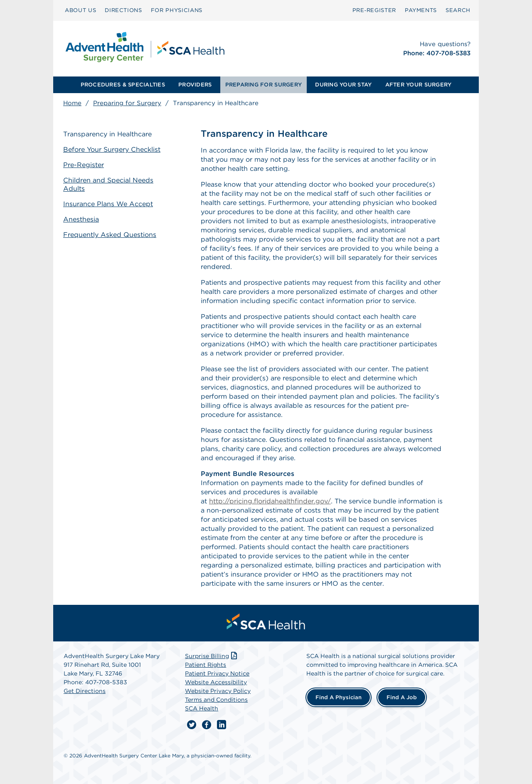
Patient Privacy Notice (217, 673)
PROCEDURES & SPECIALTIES (123, 85)
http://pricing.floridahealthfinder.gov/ (270, 501)
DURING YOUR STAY (343, 85)
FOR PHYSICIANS (177, 10)
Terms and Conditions (216, 700)
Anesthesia (81, 219)
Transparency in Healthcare (107, 134)
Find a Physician (339, 697)
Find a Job (402, 697)
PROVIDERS (195, 85)
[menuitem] (80, 10)
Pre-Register (84, 165)
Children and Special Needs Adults (108, 185)
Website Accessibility (216, 682)
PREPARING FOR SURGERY (264, 85)
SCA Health (202, 708)
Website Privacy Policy (218, 691)
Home (72, 103)
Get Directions (85, 691)
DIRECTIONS (123, 10)
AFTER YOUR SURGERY (419, 85)
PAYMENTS (421, 10)
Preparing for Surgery (127, 103)
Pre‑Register (374, 10)
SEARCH (458, 10)
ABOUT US (80, 10)
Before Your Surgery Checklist (112, 149)
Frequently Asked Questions (110, 235)
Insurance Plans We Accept (108, 204)
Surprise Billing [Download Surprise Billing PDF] (212, 656)
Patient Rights (206, 665)
